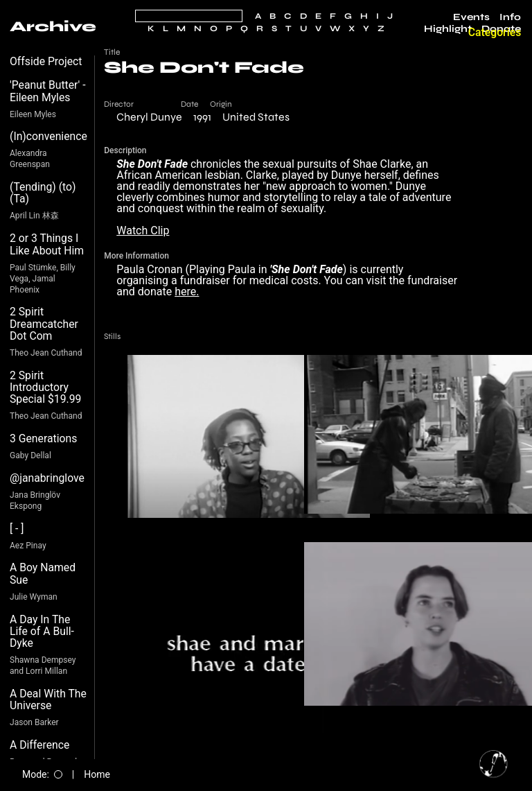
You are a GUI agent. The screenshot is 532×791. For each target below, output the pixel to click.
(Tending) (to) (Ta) (43, 193)
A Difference (39, 745)
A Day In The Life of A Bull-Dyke (42, 632)
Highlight (448, 29)
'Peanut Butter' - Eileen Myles (48, 91)
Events (471, 17)
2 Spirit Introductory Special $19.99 (45, 388)
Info (510, 17)
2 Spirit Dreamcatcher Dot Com (44, 324)
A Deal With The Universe (48, 700)
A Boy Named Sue (43, 574)
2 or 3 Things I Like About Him (47, 244)
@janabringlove (47, 478)
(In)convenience (48, 136)
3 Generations (43, 438)
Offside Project (46, 61)
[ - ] (17, 529)
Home (97, 774)
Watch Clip (143, 231)
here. (187, 292)
